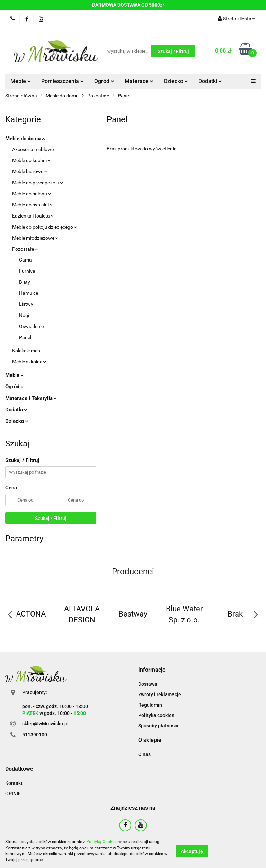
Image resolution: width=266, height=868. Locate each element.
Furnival (28, 271)
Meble (21, 81)
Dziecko (176, 81)
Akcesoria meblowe (33, 149)
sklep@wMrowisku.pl (45, 724)
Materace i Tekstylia (31, 398)
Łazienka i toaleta (33, 216)
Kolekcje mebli (27, 351)
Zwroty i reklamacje (160, 694)
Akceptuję (192, 851)
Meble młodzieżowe (35, 238)
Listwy (26, 304)
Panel (25, 337)
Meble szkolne (29, 362)
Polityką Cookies (102, 842)
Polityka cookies (156, 715)
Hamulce (29, 293)
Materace (139, 81)
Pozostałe (25, 249)
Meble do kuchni (31, 160)
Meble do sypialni (32, 205)
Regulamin (150, 705)
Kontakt (14, 783)
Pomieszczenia (63, 81)
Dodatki (210, 81)
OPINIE (13, 794)
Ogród (104, 81)
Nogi (24, 315)
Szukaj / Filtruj (51, 518)
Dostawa (148, 684)
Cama (25, 260)
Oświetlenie (31, 326)
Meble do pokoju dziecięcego (45, 227)
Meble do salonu (32, 194)
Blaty (25, 282)
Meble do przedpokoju (38, 183)
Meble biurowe (30, 171)
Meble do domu (25, 139)
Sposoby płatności (158, 726)
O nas (144, 754)
